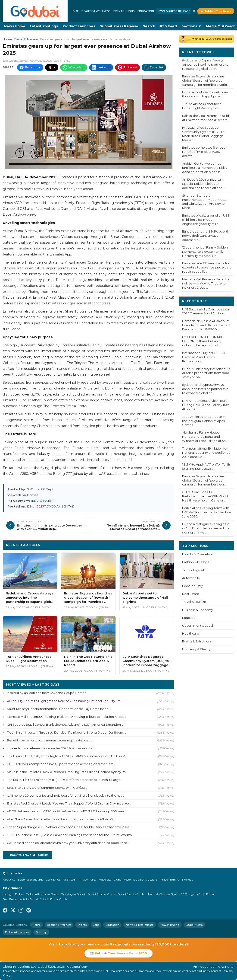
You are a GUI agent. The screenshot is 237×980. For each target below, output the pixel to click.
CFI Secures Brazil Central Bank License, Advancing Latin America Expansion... (65, 725)
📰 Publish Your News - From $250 (118, 953)
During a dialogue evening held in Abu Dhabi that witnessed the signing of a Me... (206, 528)
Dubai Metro (122, 879)
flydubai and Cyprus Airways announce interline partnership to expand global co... (205, 389)
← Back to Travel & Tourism (28, 855)
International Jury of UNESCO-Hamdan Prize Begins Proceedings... (204, 357)
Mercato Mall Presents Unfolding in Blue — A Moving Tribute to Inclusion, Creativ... (206, 283)
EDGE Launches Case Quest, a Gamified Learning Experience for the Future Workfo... (70, 835)
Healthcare (191, 634)
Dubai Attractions (145, 879)
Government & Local (198, 626)
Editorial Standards (30, 879)
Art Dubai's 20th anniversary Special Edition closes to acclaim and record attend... (203, 184)
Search (149, 26)
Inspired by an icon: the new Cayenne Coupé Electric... (48, 693)
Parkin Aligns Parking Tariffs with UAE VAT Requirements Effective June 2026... (206, 512)
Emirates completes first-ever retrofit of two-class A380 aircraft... (204, 152)
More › (225, 52)
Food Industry (192, 586)
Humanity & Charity (196, 649)
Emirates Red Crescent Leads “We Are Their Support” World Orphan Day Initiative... (69, 803)
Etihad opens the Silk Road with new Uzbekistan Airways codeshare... (206, 236)
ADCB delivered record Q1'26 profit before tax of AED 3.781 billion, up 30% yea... (66, 811)
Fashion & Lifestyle (196, 562)
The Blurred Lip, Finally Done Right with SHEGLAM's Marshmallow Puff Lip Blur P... (67, 756)
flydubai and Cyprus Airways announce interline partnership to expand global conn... (205, 65)
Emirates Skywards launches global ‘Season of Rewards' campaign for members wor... (204, 480)
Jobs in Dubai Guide (54, 899)
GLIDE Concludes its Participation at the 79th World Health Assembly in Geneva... (205, 496)
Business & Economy (198, 610)
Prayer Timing (170, 879)
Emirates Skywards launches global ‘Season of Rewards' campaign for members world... (206, 81)
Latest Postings (44, 26)
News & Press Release (173, 11)
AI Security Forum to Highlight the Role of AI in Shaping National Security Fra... (65, 701)
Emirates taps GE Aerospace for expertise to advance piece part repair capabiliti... (206, 267)
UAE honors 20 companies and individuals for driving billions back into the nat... (65, 795)
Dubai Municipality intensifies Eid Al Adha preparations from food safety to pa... (206, 373)
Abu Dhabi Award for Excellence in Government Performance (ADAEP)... (61, 819)
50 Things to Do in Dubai (198, 894)
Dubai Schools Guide (101, 894)
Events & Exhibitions (197, 641)
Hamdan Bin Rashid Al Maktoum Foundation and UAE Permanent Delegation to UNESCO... (206, 325)
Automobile (191, 578)
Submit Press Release (119, 26)
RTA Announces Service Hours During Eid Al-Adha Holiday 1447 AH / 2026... (206, 405)
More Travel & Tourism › (150, 545)
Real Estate (191, 594)
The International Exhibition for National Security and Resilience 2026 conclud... (206, 453)
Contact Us (53, 879)
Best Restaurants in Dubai (20, 899)
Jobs (131, 11)
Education (146, 11)
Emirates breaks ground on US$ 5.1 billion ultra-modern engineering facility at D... (206, 220)
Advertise (105, 879)
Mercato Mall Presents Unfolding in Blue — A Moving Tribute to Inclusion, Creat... (66, 717)
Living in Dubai (13, 894)
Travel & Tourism (26, 39)
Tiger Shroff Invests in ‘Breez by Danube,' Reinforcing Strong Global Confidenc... (66, 732)
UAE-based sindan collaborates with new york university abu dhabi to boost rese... (68, 843)
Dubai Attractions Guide (42, 894)
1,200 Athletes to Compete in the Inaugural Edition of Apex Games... (204, 421)
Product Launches (79, 26)
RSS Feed (168, 26)
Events (119, 11)
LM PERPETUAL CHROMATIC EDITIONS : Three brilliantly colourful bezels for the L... (203, 341)
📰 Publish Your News (216, 11)
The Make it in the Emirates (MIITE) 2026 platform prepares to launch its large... (65, 780)
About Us (9, 879)
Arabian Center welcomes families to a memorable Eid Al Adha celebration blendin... (205, 168)
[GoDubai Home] (35, 11)
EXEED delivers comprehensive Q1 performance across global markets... (61, 764)
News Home (15, 26)
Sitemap (188, 879)
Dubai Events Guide (131, 894)
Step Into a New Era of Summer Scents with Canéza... (47, 788)
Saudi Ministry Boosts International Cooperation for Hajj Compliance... (59, 709)
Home (75, 11)
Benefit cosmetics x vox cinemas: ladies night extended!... (50, 740)
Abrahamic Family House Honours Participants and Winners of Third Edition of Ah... (205, 437)
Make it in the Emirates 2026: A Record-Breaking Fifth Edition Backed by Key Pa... (67, 772)
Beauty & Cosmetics (197, 554)
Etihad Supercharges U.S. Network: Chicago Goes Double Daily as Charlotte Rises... (69, 827)
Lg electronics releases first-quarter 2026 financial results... (50, 748)
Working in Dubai (73, 894)
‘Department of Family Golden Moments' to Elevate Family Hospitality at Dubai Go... (205, 252)
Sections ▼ (191, 26)
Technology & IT (194, 570)
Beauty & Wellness (96, 11)
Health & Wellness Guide (163, 894)
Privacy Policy (87, 879)
